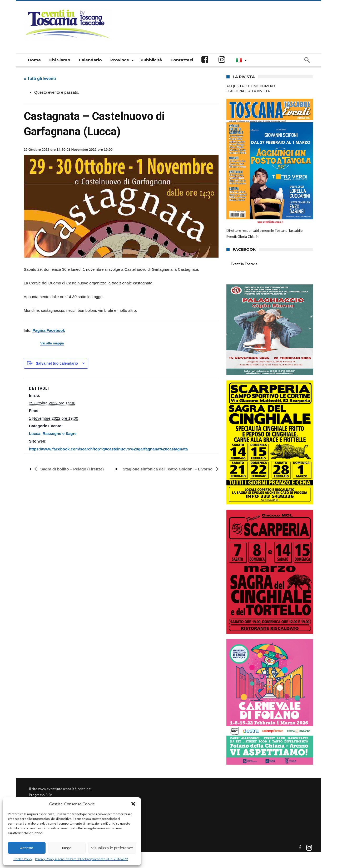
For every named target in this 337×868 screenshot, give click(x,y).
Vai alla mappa (52, 343)
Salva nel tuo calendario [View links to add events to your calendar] (57, 363)
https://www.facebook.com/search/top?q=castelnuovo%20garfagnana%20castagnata (108, 449)
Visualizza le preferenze (112, 848)
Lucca (35, 433)
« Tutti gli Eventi (40, 79)
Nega (67, 848)
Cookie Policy (23, 859)
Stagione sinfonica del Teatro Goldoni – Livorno (168, 469)
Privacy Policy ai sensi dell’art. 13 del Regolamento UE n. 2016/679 (81, 859)
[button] (133, 804)
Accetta (27, 848)
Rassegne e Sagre (60, 433)
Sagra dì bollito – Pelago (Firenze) (71, 469)
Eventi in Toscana (244, 264)
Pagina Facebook (49, 330)
